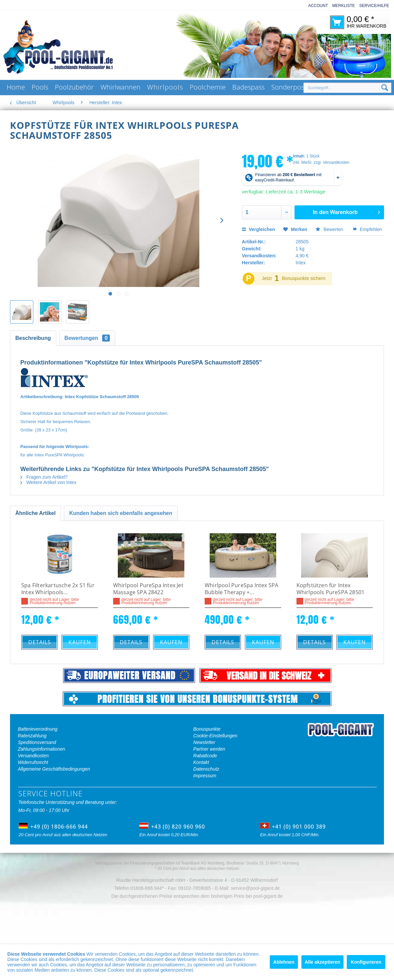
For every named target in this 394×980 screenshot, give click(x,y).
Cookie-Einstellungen (215, 736)
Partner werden (209, 749)
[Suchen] (385, 88)
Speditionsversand (37, 742)
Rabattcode (205, 756)
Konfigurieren (366, 962)
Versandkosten (33, 756)
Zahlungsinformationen (41, 749)
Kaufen (80, 642)
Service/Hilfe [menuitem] (374, 6)
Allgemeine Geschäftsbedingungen (54, 769)
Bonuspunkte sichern (304, 278)
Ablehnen (284, 962)
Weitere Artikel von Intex (48, 482)
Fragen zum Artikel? (44, 477)
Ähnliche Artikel (35, 513)
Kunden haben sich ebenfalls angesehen (121, 513)
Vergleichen (258, 229)
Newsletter (204, 742)
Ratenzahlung (32, 736)
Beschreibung (33, 338)
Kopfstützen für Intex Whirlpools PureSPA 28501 (331, 589)
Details (40, 642)
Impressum (205, 776)
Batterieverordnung (37, 729)
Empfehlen (367, 229)
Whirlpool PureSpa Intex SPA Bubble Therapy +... (241, 589)
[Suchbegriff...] (347, 88)
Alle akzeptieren (323, 962)
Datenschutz (206, 769)
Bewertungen (87, 338)
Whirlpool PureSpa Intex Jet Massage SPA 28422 (148, 589)
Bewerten (330, 229)
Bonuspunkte (207, 729)
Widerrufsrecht (33, 762)
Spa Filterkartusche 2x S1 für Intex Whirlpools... (58, 589)
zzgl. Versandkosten (331, 162)
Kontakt (201, 762)
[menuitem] (316, 6)
